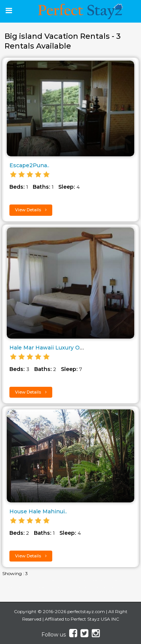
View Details (31, 210)
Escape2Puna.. (29, 165)
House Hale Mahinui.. (38, 511)
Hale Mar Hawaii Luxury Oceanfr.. (54, 348)
